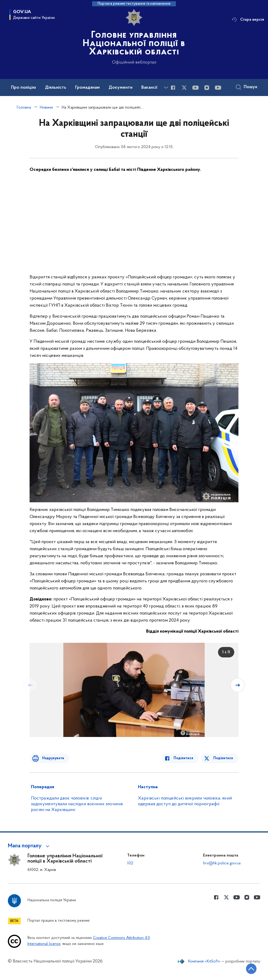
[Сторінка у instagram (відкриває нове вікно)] (207, 88)
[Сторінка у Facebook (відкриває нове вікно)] (173, 88)
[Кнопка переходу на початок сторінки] (248, 968)
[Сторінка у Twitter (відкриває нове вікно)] (185, 88)
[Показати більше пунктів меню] (166, 88)
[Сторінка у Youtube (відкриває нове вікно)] (196, 88)
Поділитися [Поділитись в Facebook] (186, 758)
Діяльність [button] (58, 88)
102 (130, 863)
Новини (47, 107)
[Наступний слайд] (238, 685)
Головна (24, 107)
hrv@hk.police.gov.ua (222, 863)
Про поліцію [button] (24, 88)
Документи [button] (125, 88)
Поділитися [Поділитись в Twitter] (224, 758)
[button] (31, 846)
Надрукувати (51, 758)
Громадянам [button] (91, 88)
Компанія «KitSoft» (203, 966)
